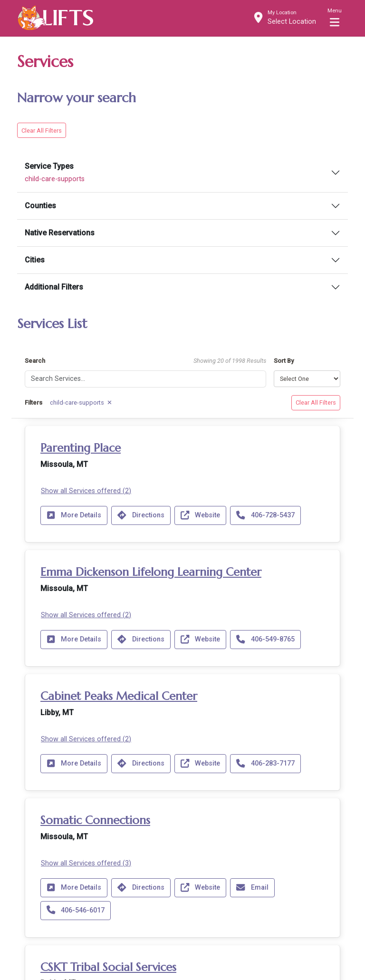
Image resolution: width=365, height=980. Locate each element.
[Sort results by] (307, 377)
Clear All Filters (42, 129)
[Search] (145, 378)
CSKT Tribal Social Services (108, 965)
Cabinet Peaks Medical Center (119, 694)
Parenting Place (81, 446)
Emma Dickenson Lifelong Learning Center (151, 570)
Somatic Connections (95, 818)
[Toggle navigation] (335, 18)
